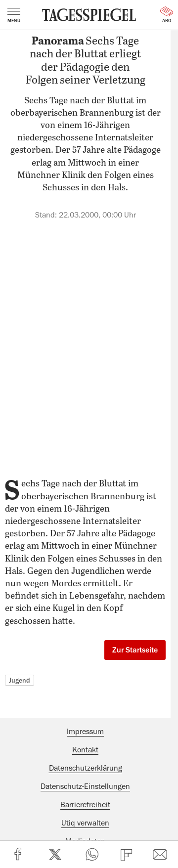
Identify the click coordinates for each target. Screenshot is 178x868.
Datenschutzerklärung (86, 768)
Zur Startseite (135, 650)
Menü (14, 15)
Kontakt (85, 750)
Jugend (20, 680)
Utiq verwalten (85, 823)
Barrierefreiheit (85, 805)
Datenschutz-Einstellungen (85, 786)
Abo (167, 15)
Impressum (85, 732)
